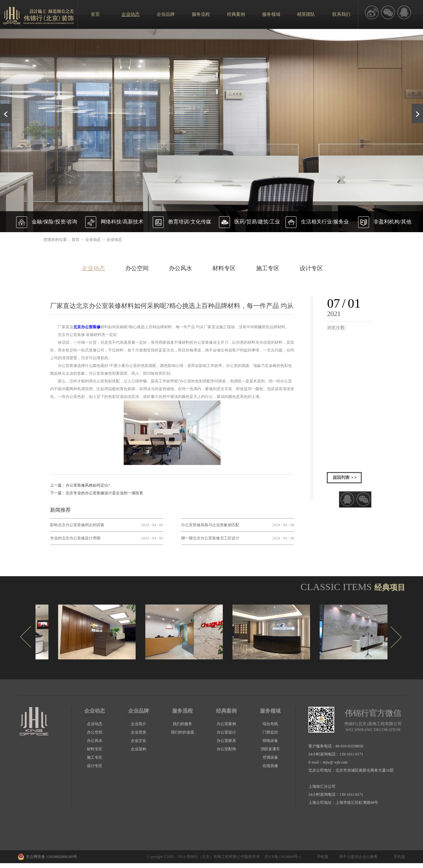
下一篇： (97, 493)
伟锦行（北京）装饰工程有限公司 (215, 857)
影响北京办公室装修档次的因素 (77, 525)
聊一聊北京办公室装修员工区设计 (210, 538)
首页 (95, 14)
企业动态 (93, 240)
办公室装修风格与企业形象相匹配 (210, 525)
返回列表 (344, 478)
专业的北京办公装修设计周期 (75, 538)
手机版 (322, 857)
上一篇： (80, 485)
